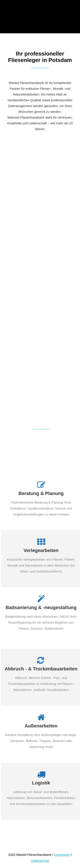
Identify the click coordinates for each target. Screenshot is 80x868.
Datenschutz (40, 861)
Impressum (62, 855)
